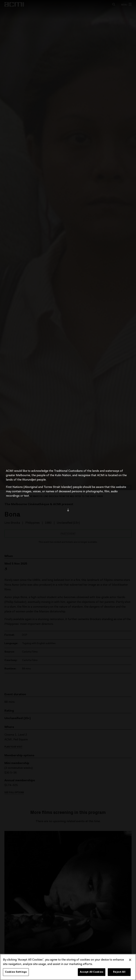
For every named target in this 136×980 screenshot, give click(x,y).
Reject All (119, 972)
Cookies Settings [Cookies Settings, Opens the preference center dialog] (16, 972)
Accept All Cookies (92, 972)
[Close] (130, 960)
